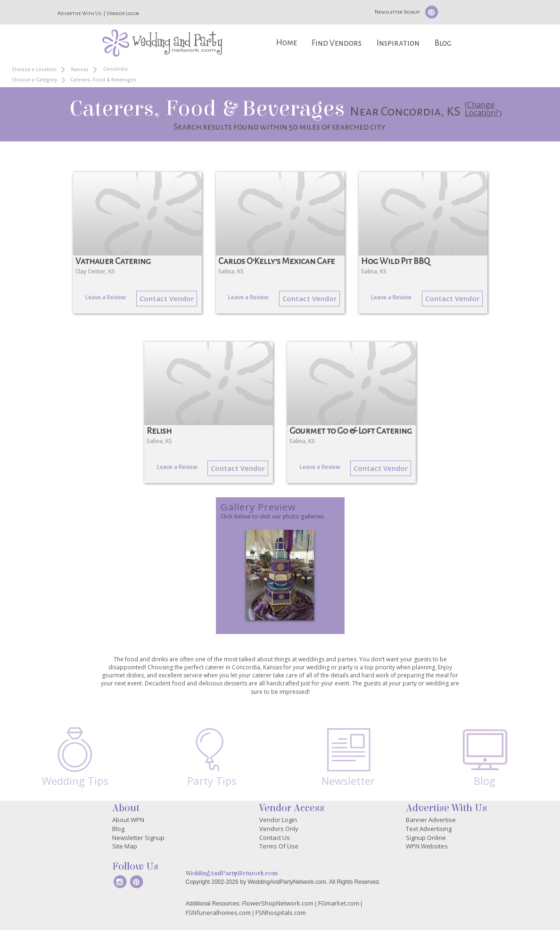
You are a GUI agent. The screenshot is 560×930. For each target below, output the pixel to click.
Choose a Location (34, 69)
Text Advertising (429, 829)
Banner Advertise (431, 820)
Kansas (80, 69)
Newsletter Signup (397, 12)
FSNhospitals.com (281, 913)
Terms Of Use (279, 846)
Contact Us (275, 838)
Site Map (125, 846)
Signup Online (426, 838)
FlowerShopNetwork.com (278, 903)
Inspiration (398, 43)
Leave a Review (106, 297)
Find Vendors (337, 43)
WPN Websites (427, 846)
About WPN (128, 820)
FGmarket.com (339, 903)
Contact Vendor (167, 298)
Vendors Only (279, 829)
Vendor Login (123, 13)
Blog (443, 43)
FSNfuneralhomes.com (218, 913)
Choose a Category (34, 80)
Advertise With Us (80, 13)
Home (287, 43)
